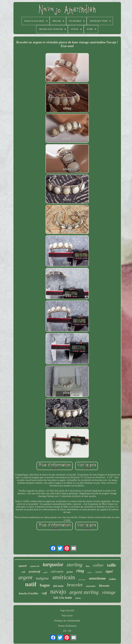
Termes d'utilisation (67, 626)
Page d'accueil (67, 610)
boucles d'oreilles (28, 593)
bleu (88, 566)
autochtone (97, 578)
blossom (104, 586)
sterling (75, 565)
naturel (99, 572)
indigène (42, 578)
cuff (44, 593)
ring (80, 571)
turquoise (53, 564)
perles (70, 572)
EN (65, 631)
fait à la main (63, 598)
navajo (58, 592)
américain (64, 577)
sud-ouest (57, 571)
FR (70, 631)
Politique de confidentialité (67, 621)
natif (31, 584)
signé (109, 571)
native (90, 572)
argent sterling (84, 592)
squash (23, 566)
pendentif (35, 572)
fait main (58, 586)
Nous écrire (67, 616)
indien (113, 579)
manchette (82, 580)
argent (25, 577)
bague (45, 585)
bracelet (75, 585)
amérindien (91, 586)
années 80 (35, 566)
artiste (78, 598)
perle (46, 572)
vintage (109, 592)
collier (98, 565)
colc (23, 572)
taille (112, 565)
